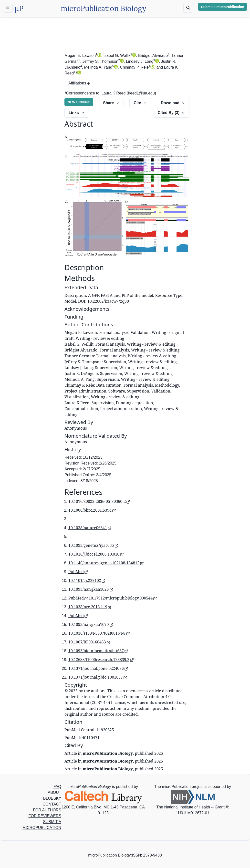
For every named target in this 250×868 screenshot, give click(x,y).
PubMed (78, 572)
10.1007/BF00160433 (89, 642)
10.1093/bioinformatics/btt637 (98, 651)
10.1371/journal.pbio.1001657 (98, 677)
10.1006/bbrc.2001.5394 (92, 510)
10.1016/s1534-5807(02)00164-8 (99, 633)
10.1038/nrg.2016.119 (90, 607)
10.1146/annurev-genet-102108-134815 (106, 563)
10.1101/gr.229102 (87, 580)
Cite (140, 103)
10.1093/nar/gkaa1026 (91, 589)
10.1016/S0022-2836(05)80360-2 (99, 501)
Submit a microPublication (223, 7)
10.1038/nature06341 (90, 528)
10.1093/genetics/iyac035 (93, 545)
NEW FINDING (79, 102)
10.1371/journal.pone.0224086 (98, 668)
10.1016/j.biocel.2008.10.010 (96, 554)
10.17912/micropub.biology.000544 (123, 598)
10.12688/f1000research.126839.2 (101, 660)
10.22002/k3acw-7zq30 (108, 301)
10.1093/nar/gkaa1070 (91, 624)
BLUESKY (52, 798)
